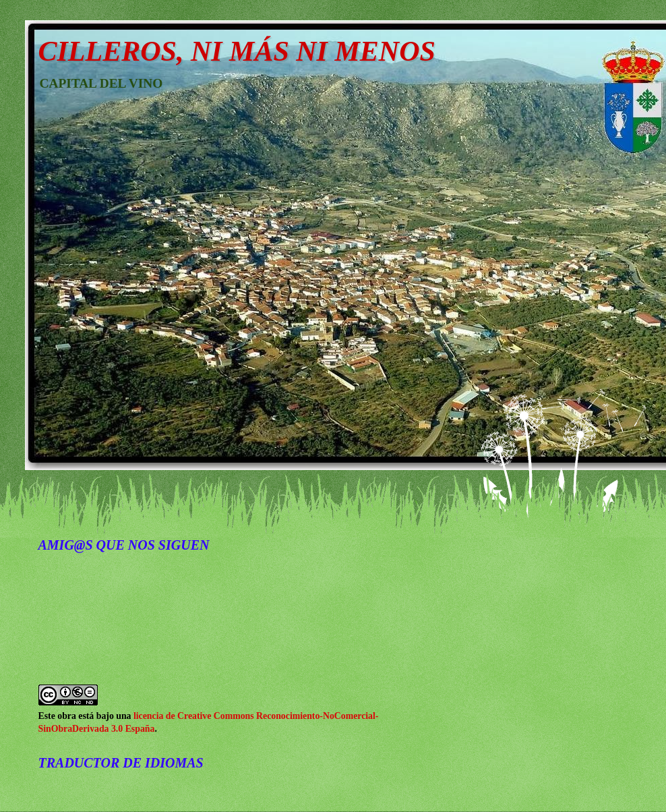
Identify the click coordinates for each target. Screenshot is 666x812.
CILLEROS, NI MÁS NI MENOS (237, 51)
